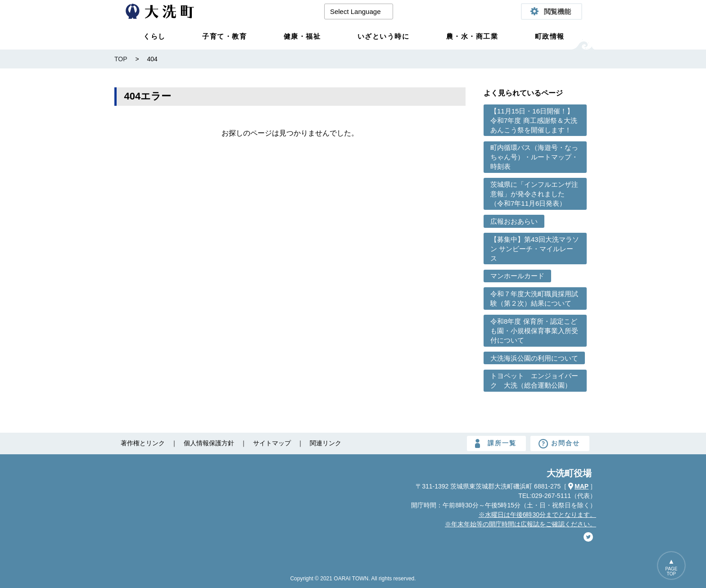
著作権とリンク (143, 443)
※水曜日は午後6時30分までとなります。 (537, 515)
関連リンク (326, 443)
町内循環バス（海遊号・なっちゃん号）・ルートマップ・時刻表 (534, 157)
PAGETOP (671, 571)
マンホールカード (517, 276)
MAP (582, 486)
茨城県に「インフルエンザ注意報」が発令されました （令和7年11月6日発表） (534, 194)
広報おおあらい (514, 221)
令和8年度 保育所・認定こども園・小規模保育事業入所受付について (534, 331)
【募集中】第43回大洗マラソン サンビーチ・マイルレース (535, 249)
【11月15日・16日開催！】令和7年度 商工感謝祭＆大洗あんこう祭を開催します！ (534, 120)
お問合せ (566, 443)
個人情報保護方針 (209, 443)
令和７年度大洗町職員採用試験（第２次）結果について (534, 299)
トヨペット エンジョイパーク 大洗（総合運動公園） (534, 380)
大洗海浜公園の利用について (534, 358)
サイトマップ (272, 443)
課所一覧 (502, 443)
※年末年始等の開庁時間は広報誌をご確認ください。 (520, 524)
